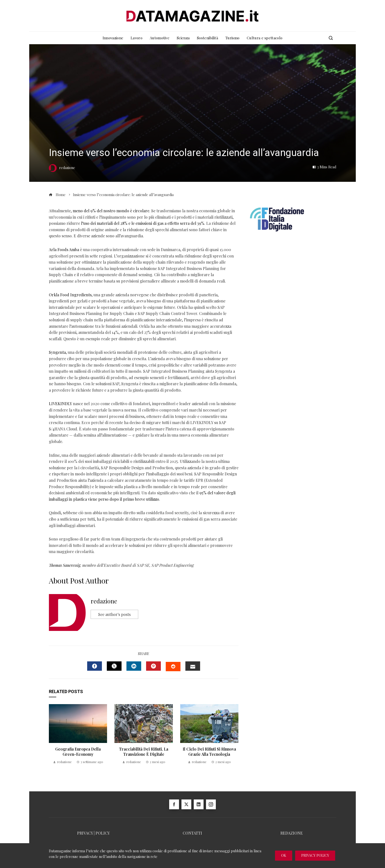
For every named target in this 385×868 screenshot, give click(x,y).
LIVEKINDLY (60, 404)
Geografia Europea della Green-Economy (78, 752)
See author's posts (114, 614)
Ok (284, 855)
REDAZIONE (292, 833)
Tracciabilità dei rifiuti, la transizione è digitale (144, 752)
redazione (104, 601)
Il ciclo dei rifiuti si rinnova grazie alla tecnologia (209, 752)
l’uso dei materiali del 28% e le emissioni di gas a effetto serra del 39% (143, 223)
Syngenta (57, 352)
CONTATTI (192, 833)
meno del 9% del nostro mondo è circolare (111, 211)
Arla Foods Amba (64, 249)
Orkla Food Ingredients (70, 295)
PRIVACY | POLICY (93, 833)
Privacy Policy (315, 855)
